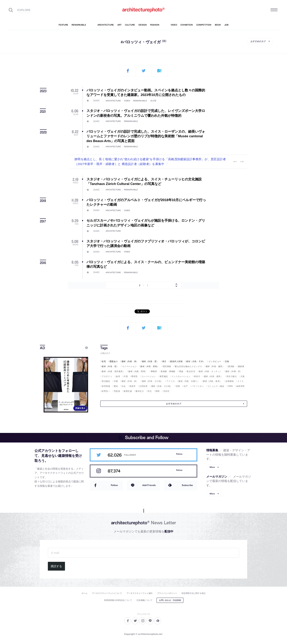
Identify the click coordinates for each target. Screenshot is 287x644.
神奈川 (197, 376)
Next (242, 162)
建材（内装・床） (130, 361)
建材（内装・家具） (212, 381)
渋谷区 (166, 391)
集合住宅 (191, 371)
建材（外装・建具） (215, 366)
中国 (126, 376)
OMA (230, 386)
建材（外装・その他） (152, 381)
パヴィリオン (198, 386)
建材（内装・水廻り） (189, 381)
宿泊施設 (106, 381)
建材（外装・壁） (110, 366)
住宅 (104, 361)
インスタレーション (181, 376)
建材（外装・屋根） (150, 366)
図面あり (114, 361)
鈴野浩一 (106, 391)
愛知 (116, 386)
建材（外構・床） (234, 371)
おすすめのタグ (258, 41)
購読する (56, 566)
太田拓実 (143, 386)
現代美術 (167, 366)
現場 (178, 386)
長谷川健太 (232, 376)
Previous (235, 162)
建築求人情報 (176, 361)
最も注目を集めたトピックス (188, 366)
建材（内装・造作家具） (113, 371)
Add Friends (149, 485)
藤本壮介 (140, 391)
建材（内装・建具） (213, 376)
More (212, 467)
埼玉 (150, 391)
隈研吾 (135, 376)
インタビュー (215, 361)
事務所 (154, 371)
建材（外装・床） (130, 381)
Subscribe (187, 485)
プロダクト (107, 376)
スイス (241, 381)
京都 (116, 381)
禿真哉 (117, 391)
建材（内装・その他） (162, 386)
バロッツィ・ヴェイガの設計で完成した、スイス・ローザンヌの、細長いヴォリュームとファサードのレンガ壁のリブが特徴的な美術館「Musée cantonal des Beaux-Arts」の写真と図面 (146, 136)
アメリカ (171, 381)
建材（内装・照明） (138, 371)
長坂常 (133, 386)
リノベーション (130, 366)
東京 (164, 361)
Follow (179, 454)
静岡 (158, 391)
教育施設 (164, 376)
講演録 (231, 366)
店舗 (227, 361)
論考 (118, 376)
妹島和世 (241, 386)
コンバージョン (149, 376)
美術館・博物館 (168, 371)
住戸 (186, 386)
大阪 (242, 376)
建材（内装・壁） (150, 361)
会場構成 (230, 381)
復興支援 (128, 391)
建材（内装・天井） (196, 361)
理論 (181, 371)
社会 (124, 386)
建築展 (241, 366)
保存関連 (106, 386)
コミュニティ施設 (216, 386)
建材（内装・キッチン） (210, 371)
